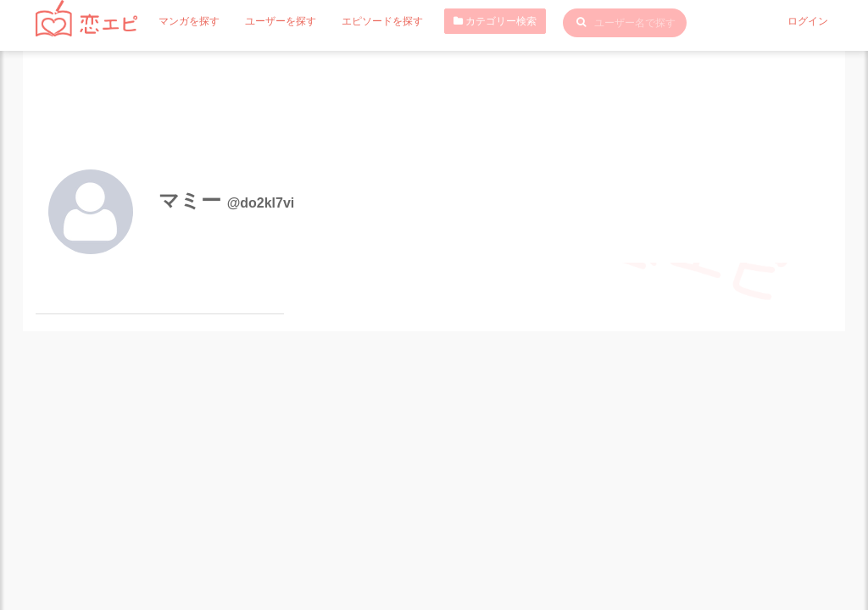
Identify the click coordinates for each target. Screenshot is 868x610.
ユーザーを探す (281, 21)
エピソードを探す (382, 21)
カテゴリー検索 (495, 21)
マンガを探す (189, 21)
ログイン (808, 21)
